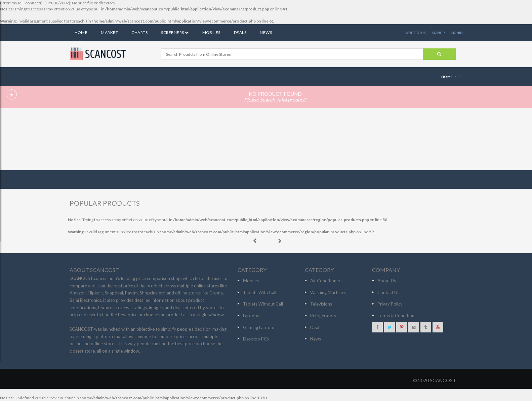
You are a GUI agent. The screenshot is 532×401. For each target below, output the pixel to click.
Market (109, 32)
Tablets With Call (260, 292)
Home (81, 32)
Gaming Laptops (259, 327)
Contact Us (388, 292)
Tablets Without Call (263, 304)
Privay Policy (390, 304)
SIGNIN (457, 33)
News (266, 32)
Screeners (175, 32)
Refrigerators (323, 316)
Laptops (251, 316)
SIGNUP (438, 33)
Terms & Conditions (397, 316)
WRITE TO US (415, 33)
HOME (447, 77)
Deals (240, 32)
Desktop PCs (256, 339)
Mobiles (211, 32)
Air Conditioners (326, 281)
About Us (387, 281)
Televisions (321, 304)
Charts (139, 32)
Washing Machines (328, 292)
